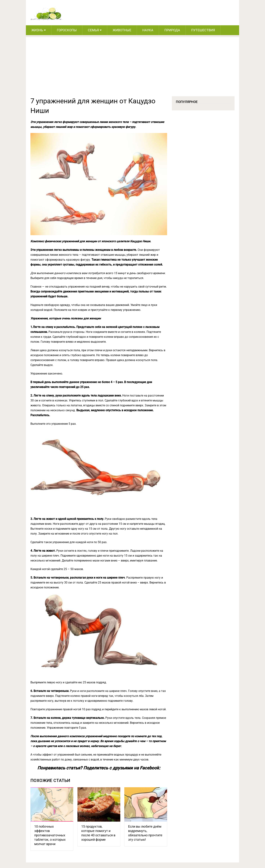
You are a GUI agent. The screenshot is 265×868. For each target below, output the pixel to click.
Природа (172, 30)
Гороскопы (67, 30)
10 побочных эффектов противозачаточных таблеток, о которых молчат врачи (50, 835)
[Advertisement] (132, 69)
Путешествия (203, 30)
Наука (148, 30)
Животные (122, 30)
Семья (93, 30)
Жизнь (37, 30)
